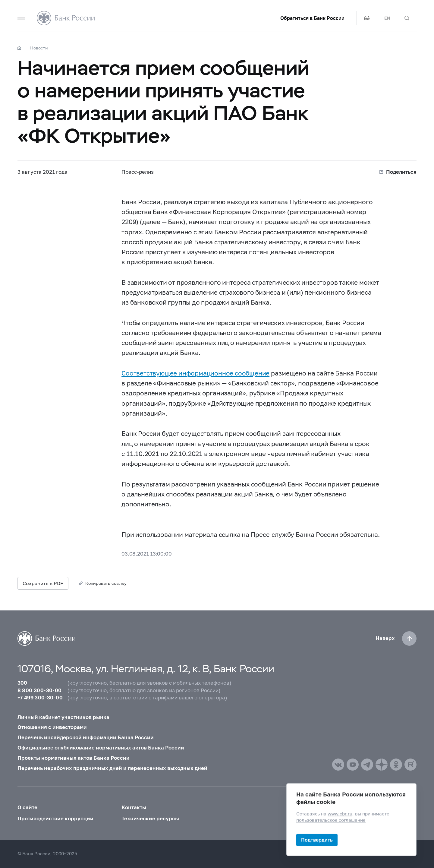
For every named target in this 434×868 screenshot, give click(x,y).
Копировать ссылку (106, 583)
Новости (39, 48)
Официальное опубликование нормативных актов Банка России (101, 748)
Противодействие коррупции (55, 819)
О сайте (27, 807)
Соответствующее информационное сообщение (195, 373)
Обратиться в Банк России (312, 18)
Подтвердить (317, 840)
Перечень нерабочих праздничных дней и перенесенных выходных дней (112, 768)
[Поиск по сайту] (407, 18)
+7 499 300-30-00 (40, 698)
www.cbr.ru (340, 814)
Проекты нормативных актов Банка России (74, 758)
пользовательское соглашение (331, 820)
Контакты (134, 807)
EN (387, 18)
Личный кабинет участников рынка (63, 717)
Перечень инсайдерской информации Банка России (86, 737)
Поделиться (401, 172)
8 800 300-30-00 (40, 690)
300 (22, 683)
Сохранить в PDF (43, 583)
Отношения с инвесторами (52, 727)
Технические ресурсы (150, 819)
